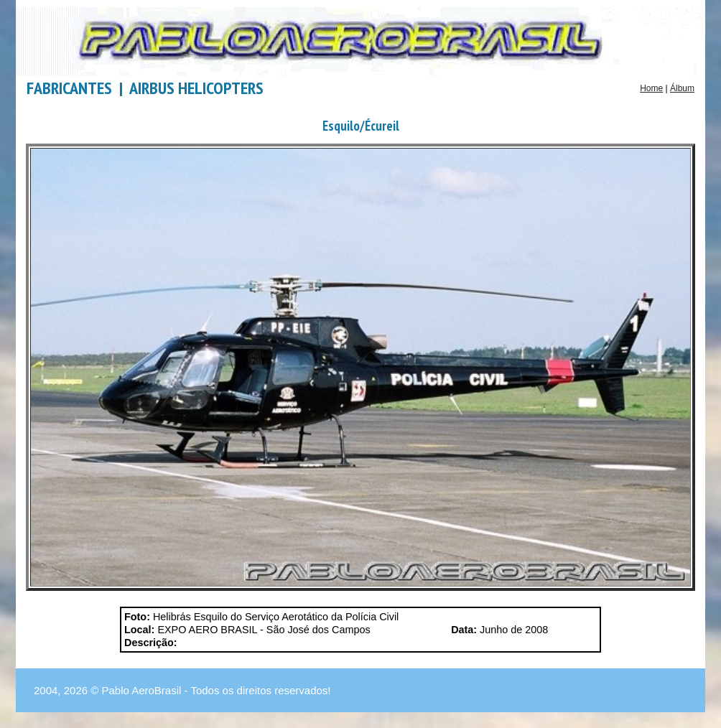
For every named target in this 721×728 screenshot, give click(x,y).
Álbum (682, 88)
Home (651, 88)
